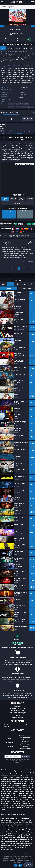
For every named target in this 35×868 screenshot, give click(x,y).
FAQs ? (18, 716)
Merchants (6, 727)
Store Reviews (25, 743)
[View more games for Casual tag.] (19, 105)
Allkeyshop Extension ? (18, 718)
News (25, 48)
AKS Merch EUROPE (25, 749)
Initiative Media (24, 95)
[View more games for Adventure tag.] (12, 105)
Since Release (5, 199)
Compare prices (17, 133)
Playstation (10, 742)
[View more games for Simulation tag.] (26, 105)
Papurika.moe (23, 92)
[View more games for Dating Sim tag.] (28, 108)
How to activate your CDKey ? (18, 714)
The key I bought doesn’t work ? (17, 712)
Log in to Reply (28, 261)
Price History (13, 112)
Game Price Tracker (25, 736)
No (20, 865)
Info (3, 48)
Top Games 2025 (25, 745)
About (10, 48)
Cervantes (9, 242)
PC (10, 734)
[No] (33, 861)
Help (28, 865)
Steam (21, 97)
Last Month (30, 199)
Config (18, 48)
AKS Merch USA (25, 747)
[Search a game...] (17, 7)
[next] (33, 26)
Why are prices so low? (18, 710)
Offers (4, 112)
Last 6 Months (22, 199)
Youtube (29, 725)
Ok (16, 865)
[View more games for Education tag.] (12, 108)
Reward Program (25, 738)
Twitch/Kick (6, 725)
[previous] (2, 26)
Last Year (13, 199)
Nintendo (10, 746)
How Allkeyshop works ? (17, 708)
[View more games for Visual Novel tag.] (20, 108)
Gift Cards (25, 739)
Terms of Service (12, 854)
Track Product (17, 203)
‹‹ (12, 269)
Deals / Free (25, 741)
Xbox (10, 738)
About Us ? (18, 707)
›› (26, 269)
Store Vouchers (25, 734)
